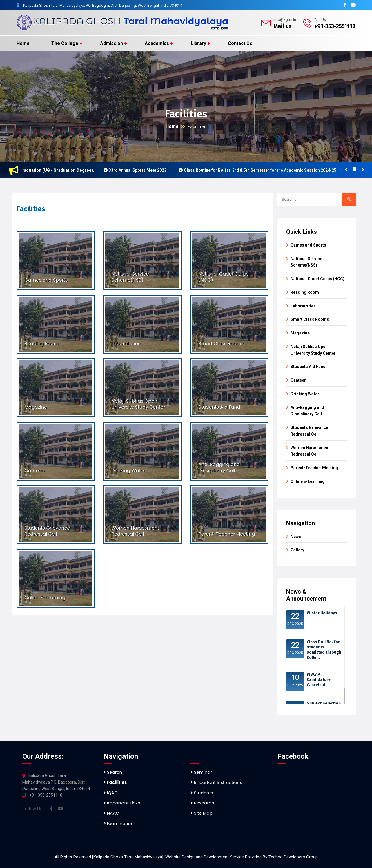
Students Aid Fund (308, 367)
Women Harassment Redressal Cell (310, 451)
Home (23, 43)
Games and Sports (308, 245)
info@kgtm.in (285, 20)
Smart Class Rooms (310, 319)
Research (202, 803)
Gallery (297, 550)
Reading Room (305, 292)
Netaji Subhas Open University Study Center (313, 350)
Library (198, 43)
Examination (119, 823)
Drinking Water (305, 394)
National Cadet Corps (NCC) (317, 279)
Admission (111, 43)
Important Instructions (216, 782)
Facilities (197, 127)
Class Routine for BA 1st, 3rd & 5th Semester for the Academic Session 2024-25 (263, 170)
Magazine (300, 333)
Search (113, 772)
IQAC (111, 793)
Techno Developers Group (293, 857)
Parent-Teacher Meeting (314, 468)
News (296, 537)
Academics (157, 43)
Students (202, 793)
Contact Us (240, 43)
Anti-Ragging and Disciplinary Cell (307, 411)
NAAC (111, 813)
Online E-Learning (308, 481)
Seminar (201, 772)
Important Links (122, 803)
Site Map (202, 813)
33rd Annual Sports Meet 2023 (140, 170)
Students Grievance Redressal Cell (309, 431)
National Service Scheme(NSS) (306, 262)
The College (65, 43)
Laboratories (303, 306)
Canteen (298, 380)
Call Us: (321, 20)
